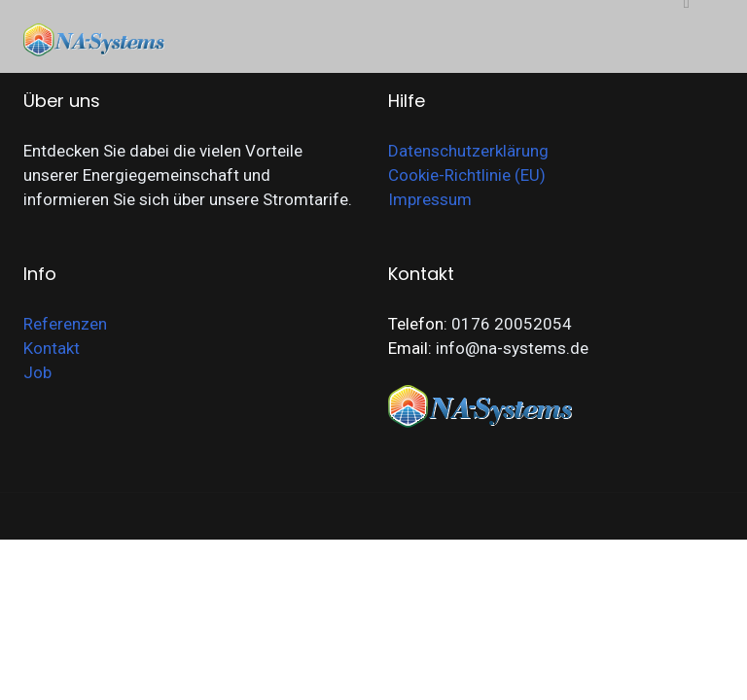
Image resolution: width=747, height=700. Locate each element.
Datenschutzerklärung (468, 151)
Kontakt (52, 348)
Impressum (430, 199)
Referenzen (65, 324)
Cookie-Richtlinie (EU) (467, 175)
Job (37, 372)
